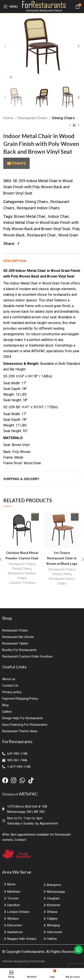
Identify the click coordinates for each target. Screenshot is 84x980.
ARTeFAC (28, 794)
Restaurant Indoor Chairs (38, 208)
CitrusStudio (37, 961)
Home (9, 118)
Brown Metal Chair (30, 216)
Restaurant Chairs (33, 118)
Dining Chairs (63, 118)
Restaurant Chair (41, 235)
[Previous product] (70, 126)
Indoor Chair (58, 216)
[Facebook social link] (18, 244)
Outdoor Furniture (23, 583)
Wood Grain (68, 235)
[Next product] (79, 126)
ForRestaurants (33, 952)
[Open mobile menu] (11, 7)
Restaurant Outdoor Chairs (22, 576)
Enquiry (19, 163)
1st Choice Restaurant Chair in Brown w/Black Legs (62, 558)
